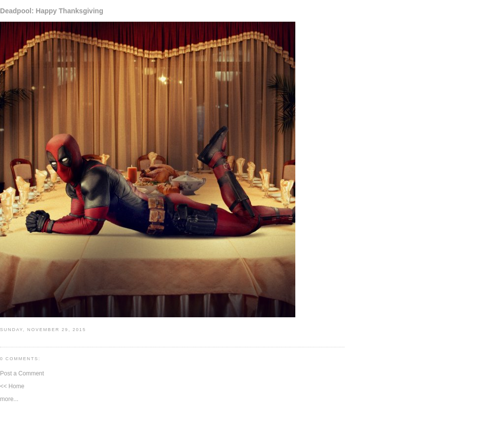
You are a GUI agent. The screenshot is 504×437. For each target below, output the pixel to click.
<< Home (12, 386)
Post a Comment (22, 373)
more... (9, 399)
